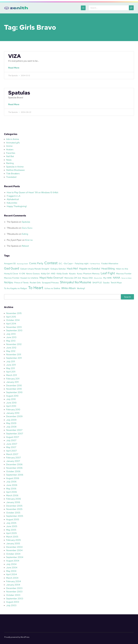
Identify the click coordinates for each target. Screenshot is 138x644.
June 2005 (12, 526)
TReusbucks (13, 228)
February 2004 (14, 581)
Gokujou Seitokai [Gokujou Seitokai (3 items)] (58, 269)
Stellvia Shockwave (15, 170)
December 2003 (14, 588)
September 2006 (15, 475)
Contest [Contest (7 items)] (51, 263)
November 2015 (14, 313)
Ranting (10, 163)
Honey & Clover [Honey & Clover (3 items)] (11, 274)
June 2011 (11, 365)
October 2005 (13, 513)
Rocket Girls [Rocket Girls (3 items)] (35, 283)
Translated (11, 177)
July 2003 (11, 605)
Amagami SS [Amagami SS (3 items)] (10, 263)
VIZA (14, 56)
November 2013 (14, 327)
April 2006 (12, 492)
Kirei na (29, 240)
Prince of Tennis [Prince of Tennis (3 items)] (21, 283)
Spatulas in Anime (15, 167)
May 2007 (11, 447)
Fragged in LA (14, 196)
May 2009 (11, 423)
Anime (9, 146)
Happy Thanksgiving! (17, 206)
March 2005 (12, 537)
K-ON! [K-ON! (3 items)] (22, 274)
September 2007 (15, 434)
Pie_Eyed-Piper (14, 240)
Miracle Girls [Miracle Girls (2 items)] (98, 278)
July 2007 (11, 440)
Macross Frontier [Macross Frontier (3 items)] (124, 274)
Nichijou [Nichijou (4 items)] (9, 282)
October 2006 (13, 471)
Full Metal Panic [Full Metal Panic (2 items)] (95, 264)
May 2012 (11, 351)
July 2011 (11, 361)
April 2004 (12, 574)
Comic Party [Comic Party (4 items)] (36, 263)
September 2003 (15, 599)
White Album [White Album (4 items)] (69, 288)
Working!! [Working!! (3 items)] (81, 288)
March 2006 (12, 495)
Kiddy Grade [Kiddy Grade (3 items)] (62, 274)
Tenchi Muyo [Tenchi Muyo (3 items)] (116, 283)
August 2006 (13, 478)
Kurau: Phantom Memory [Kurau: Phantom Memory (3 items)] (88, 274)
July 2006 (11, 482)
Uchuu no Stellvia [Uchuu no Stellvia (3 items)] (52, 288)
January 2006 (13, 502)
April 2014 (11, 324)
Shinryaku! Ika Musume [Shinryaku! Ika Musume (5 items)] (76, 282)
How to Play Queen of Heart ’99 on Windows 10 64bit (32, 192)
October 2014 (13, 320)
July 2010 (11, 399)
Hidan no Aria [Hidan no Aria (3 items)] (122, 269)
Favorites (11, 153)
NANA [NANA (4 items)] (117, 278)
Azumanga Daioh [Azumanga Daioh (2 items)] (22, 264)
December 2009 (14, 416)
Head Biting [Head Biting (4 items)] (108, 269)
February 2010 (13, 410)
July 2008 (11, 427)
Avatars (10, 149)
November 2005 (14, 509)
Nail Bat (10, 156)
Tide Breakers (13, 174)
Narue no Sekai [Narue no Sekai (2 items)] (126, 278)
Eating (25, 234)
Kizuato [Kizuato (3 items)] (72, 274)
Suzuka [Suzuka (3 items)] (106, 283)
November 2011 (14, 354)
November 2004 (14, 550)
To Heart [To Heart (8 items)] (36, 288)
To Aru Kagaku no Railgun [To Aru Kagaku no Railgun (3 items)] (15, 288)
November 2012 (14, 344)
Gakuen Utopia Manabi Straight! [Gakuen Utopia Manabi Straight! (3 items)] (35, 269)
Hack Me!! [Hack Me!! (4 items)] (72, 269)
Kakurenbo (12, 203)
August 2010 (12, 396)
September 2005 (15, 516)
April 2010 (11, 406)
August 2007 (13, 437)
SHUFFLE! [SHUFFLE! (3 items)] (97, 283)
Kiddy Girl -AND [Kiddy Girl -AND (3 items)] (48, 274)
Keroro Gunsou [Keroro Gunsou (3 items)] (33, 274)
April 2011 (11, 372)
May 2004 (11, 571)
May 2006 (11, 489)
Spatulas (19, 93)
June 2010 (11, 403)
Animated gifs (13, 143)
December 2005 (14, 506)
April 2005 (11, 533)
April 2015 (11, 317)
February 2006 (14, 499)
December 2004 (14, 547)
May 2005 (11, 530)
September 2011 (14, 358)
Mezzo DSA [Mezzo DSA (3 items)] (87, 278)
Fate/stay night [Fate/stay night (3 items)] (82, 263)
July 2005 (11, 523)
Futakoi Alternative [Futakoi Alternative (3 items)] (110, 263)
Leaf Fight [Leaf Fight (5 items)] (108, 273)
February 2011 (13, 379)
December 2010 (14, 386)
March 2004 (12, 578)
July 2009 (11, 420)
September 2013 (14, 330)
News (9, 160)
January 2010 (13, 413)
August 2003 (13, 602)
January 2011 (12, 382)
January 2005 (13, 544)
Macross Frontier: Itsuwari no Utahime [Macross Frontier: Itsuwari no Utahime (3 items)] (21, 278)
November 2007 (14, 430)
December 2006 (14, 464)
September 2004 (15, 557)
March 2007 (12, 454)
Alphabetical (13, 199)
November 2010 (14, 389)
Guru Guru (27, 228)
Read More (14, 69)
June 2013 (11, 337)
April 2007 (11, 451)
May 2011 (11, 368)
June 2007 (12, 444)
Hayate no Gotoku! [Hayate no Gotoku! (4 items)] (90, 269)
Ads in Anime (13, 139)
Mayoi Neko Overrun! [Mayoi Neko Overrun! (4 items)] (51, 278)
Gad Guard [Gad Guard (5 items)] (12, 268)
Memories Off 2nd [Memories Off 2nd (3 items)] (73, 278)
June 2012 (11, 348)
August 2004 (13, 561)
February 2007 (13, 458)
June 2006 (12, 485)
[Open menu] (83, 8)
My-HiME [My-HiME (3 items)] (107, 278)
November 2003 (14, 592)
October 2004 (13, 554)
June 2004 (12, 568)
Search (127, 297)
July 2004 (11, 564)
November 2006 (14, 468)
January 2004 (13, 585)
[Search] (131, 8)
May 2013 (11, 341)
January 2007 (13, 461)
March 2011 (12, 375)
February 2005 (13, 540)
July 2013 (11, 334)
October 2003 (13, 595)
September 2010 (14, 392)
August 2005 (13, 519)
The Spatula (13, 222)
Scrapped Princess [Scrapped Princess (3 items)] (50, 283)
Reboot (25, 246)
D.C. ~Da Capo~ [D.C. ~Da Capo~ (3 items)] (66, 263)
